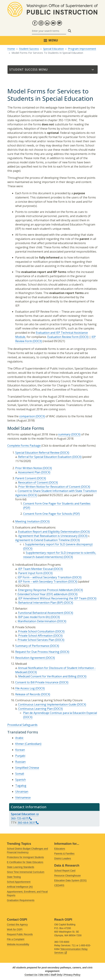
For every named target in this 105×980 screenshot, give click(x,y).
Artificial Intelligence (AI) (20, 887)
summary (64, 434)
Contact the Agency (17, 925)
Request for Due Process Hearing (37, 652)
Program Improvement (82, 49)
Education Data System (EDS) (70, 881)
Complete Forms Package (24, 446)
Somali (20, 774)
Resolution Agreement (30, 658)
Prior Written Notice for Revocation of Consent (49, 487)
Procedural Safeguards (22, 725)
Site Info (44, 975)
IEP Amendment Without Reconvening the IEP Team (52, 598)
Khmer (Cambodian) (28, 744)
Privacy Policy (72, 975)
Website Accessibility (18, 944)
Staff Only (57, 975)
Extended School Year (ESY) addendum (43, 594)
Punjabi (20, 756)
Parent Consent (26, 478)
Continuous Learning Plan (35, 709)
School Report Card (65, 871)
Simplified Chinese (27, 768)
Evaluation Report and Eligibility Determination (49, 532)
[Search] (49, 31)
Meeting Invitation (27, 521)
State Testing (14, 877)
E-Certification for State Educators (25, 862)
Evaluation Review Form (63, 337)
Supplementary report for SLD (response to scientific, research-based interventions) (60, 555)
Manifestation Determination (37, 621)
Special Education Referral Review (37, 453)
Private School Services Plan (36, 640)
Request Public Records (20, 934)
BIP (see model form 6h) (34, 617)
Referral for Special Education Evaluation (45, 457)
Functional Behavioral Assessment (41, 613)
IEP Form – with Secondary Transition (43, 582)
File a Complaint (16, 939)
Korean (20, 750)
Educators (60, 849)
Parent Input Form (30, 573)
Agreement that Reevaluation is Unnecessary (48, 536)
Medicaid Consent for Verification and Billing (47, 676)
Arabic (19, 738)
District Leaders (63, 859)
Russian (20, 762)
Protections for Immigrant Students (26, 857)
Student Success (29, 49)
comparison (27, 416)
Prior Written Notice (29, 468)
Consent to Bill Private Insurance (37, 682)
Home (11, 49)
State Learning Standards (21, 867)
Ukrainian (22, 792)
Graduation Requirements (21, 900)
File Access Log (25, 688)
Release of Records (28, 694)
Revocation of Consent (33, 482)
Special (25, 814)
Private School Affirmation (35, 636)
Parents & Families (64, 854)
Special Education (53, 49)
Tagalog (21, 786)
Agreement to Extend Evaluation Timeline (43, 540)
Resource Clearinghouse (68, 876)
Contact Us (31, 975)
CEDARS (59, 885)
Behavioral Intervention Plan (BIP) (41, 603)
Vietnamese (23, 798)
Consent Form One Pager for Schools (48, 514)
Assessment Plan (29, 472)
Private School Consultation (36, 631)
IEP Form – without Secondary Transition (45, 577)
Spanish (21, 780)
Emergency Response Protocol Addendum (45, 590)
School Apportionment (19, 882)
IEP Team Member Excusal (35, 569)
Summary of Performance (32, 646)
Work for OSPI (15, 930)
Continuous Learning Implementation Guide (47, 704)
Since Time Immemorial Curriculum (26, 872)
